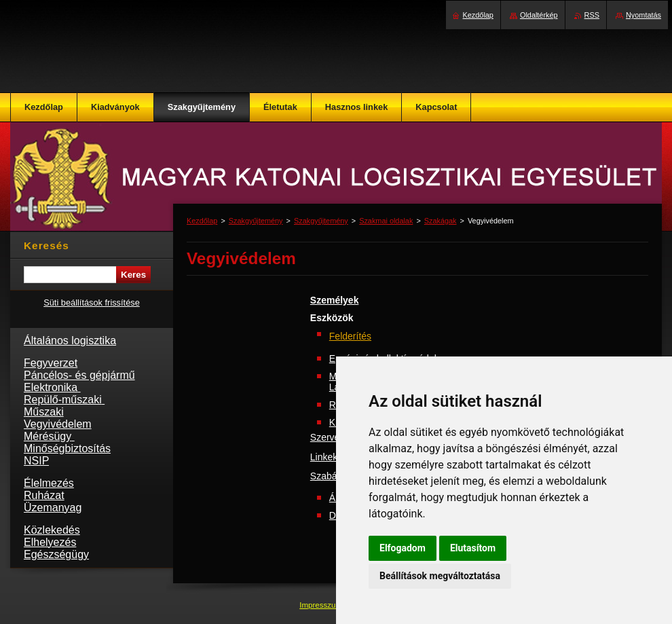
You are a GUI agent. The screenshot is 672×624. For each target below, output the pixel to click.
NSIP (36, 461)
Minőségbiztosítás (67, 448)
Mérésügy (49, 436)
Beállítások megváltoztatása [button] (440, 576)
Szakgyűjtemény (256, 221)
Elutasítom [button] (473, 548)
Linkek (324, 457)
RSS (592, 15)
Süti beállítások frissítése (92, 302)
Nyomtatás (643, 15)
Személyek (335, 300)
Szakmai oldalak (386, 221)
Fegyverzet (51, 363)
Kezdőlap (202, 221)
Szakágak (441, 221)
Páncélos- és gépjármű (79, 375)
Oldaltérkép (539, 15)
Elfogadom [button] (403, 548)
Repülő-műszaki (64, 400)
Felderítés (350, 336)
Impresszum (322, 605)
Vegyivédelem (58, 424)
